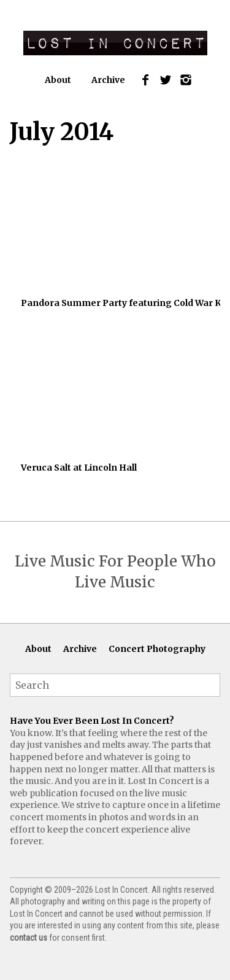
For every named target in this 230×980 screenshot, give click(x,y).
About (58, 80)
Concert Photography (157, 649)
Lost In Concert (115, 43)
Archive (108, 80)
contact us (29, 938)
